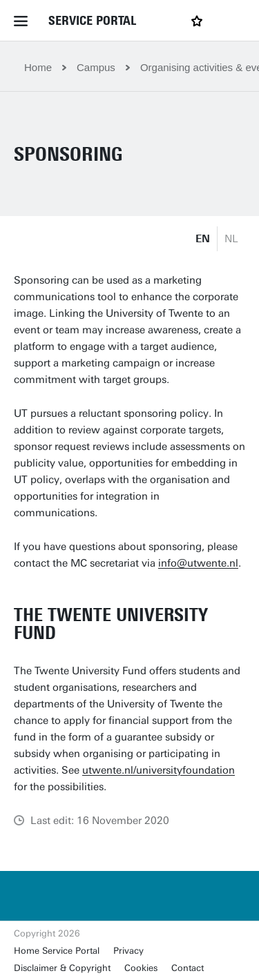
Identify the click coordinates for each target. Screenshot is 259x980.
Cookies (141, 968)
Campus (96, 67)
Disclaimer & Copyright (62, 968)
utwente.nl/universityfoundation (159, 770)
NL (231, 239)
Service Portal (92, 21)
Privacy (128, 951)
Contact (188, 968)
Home (38, 67)
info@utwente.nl (198, 563)
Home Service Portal (57, 951)
